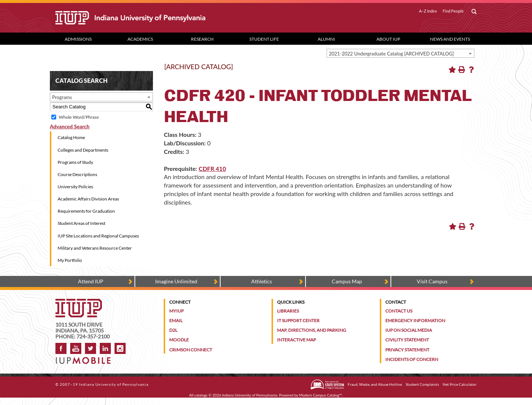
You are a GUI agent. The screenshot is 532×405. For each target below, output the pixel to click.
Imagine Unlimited (176, 281)
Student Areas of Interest (81, 223)
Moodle (179, 340)
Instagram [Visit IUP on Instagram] (120, 348)
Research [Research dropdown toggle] (202, 39)
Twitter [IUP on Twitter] (91, 348)
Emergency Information (415, 320)
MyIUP (176, 311)
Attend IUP (91, 281)
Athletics (262, 281)
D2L (173, 330)
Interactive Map (296, 340)
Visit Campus (432, 281)
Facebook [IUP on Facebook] (61, 348)
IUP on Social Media (409, 330)
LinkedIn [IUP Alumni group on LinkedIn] (105, 348)
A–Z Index (428, 11)
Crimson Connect (191, 350)
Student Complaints (422, 384)
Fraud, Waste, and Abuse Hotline (375, 384)
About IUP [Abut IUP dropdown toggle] (388, 39)
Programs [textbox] (62, 97)
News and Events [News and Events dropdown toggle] (450, 39)
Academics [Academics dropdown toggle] (140, 39)
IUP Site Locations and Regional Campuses (98, 236)
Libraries (288, 311)
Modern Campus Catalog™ (321, 395)
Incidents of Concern (412, 359)
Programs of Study (75, 162)
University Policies (75, 187)
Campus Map (347, 281)
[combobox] (400, 53)
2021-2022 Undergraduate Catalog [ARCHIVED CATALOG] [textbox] (391, 54)
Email (176, 320)
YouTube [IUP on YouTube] (76, 348)
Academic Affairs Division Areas (88, 199)
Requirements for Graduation (86, 211)
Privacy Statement (407, 350)
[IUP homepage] (79, 302)
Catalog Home (71, 137)
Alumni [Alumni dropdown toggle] (326, 39)
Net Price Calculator (460, 384)
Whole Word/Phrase (79, 117)
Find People (453, 11)
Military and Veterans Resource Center (95, 248)
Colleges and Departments (83, 150)
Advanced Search (70, 126)
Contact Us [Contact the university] (399, 311)
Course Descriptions (77, 174)
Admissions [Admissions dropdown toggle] (78, 39)
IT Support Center (298, 320)
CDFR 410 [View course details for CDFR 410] (212, 168)
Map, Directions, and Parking (312, 330)
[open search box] (474, 12)
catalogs (201, 395)
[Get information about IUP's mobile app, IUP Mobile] (86, 358)
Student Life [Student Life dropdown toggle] (264, 39)
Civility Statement (407, 340)
